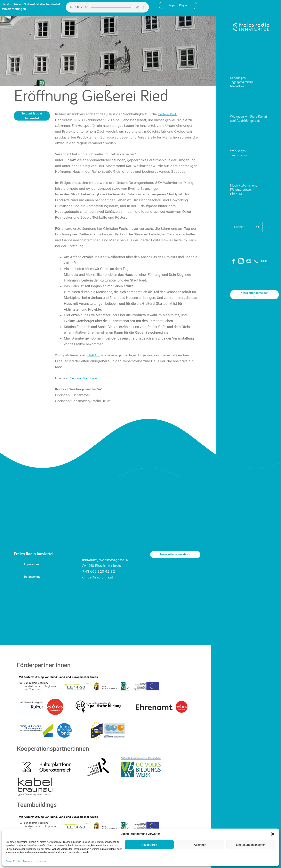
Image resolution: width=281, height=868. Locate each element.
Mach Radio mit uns (244, 185)
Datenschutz (29, 861)
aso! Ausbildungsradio (245, 120)
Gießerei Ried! (167, 114)
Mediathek (237, 86)
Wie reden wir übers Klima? (249, 116)
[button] (273, 834)
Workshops (238, 151)
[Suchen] (257, 227)
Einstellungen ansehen (251, 845)
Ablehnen (200, 845)
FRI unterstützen (241, 189)
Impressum (42, 861)
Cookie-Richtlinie (14, 861)
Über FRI (236, 194)
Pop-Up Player (178, 5)
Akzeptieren (149, 845)
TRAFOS (93, 355)
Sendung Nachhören (84, 378)
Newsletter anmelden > (254, 295)
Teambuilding (239, 155)
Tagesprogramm (242, 82)
